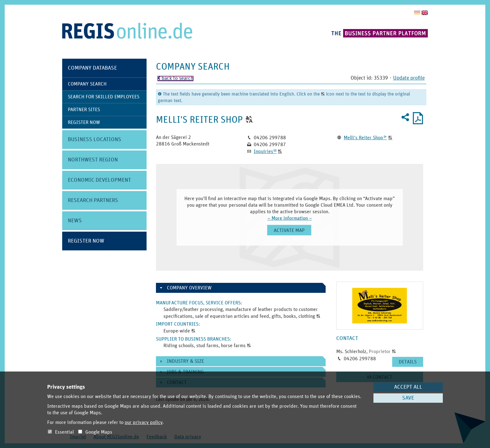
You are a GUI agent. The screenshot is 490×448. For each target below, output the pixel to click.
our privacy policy (144, 422)
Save (408, 398)
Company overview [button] (189, 288)
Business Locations (95, 140)
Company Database (92, 68)
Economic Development (99, 180)
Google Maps (95, 432)
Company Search (87, 84)
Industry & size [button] (185, 361)
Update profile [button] (409, 78)
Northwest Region (93, 160)
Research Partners (93, 200)
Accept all (408, 387)
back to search (175, 79)
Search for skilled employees (104, 97)
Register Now (84, 122)
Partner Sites (84, 110)
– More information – (290, 218)
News (75, 221)
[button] (249, 120)
